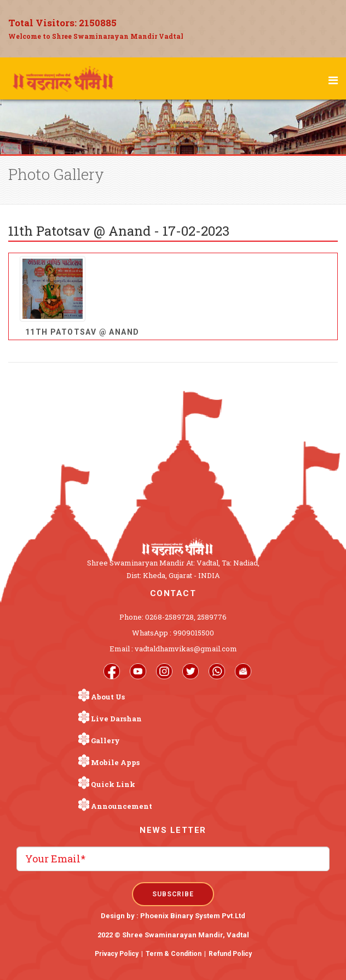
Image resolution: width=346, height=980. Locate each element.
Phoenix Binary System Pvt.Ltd (193, 916)
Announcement (122, 806)
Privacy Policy (117, 954)
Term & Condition (174, 954)
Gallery (105, 740)
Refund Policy (230, 954)
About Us (108, 697)
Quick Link (113, 784)
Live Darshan (116, 719)
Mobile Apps (115, 762)
